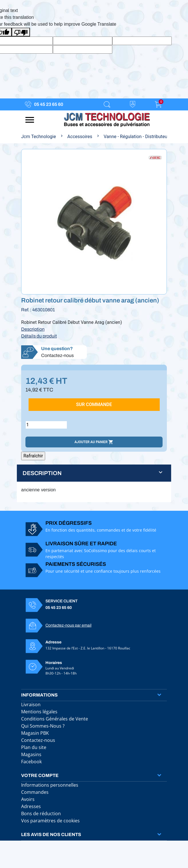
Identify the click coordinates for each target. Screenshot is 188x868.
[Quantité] (46, 425)
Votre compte (40, 775)
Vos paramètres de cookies (50, 821)
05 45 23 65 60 (49, 104)
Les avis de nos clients (51, 834)
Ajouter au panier (94, 442)
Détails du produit (39, 336)
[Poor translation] (21, 32)
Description (33, 329)
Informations (39, 695)
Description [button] (42, 473)
